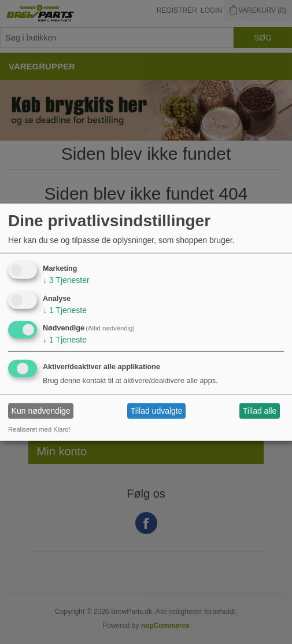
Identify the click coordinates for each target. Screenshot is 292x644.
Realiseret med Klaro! (39, 429)
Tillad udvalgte (157, 411)
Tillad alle (260, 411)
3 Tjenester (66, 280)
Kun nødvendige (41, 411)
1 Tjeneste (65, 310)
